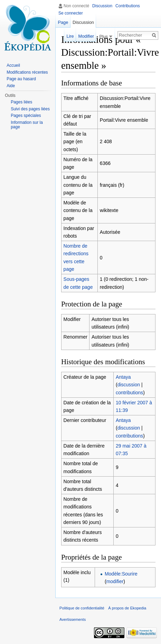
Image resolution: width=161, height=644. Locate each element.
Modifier (85, 36)
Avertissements (73, 619)
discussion (129, 385)
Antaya (123, 377)
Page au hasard (21, 79)
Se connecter (71, 13)
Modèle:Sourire (121, 574)
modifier (115, 581)
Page (63, 22)
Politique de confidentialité (82, 608)
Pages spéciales (26, 116)
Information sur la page (27, 125)
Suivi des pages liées (30, 109)
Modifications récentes (27, 72)
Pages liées (21, 102)
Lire (69, 36)
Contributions (128, 6)
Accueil (13, 65)
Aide (11, 86)
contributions (129, 393)
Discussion (102, 6)
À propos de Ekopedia (127, 608)
